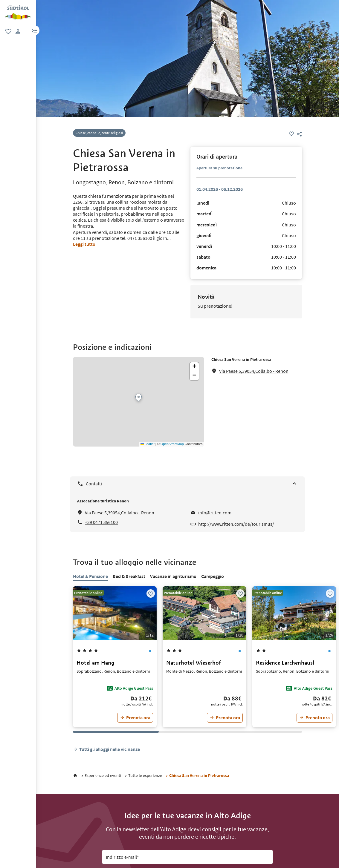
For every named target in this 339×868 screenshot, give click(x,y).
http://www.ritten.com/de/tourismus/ (236, 524)
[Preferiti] (291, 134)
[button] (35, 30)
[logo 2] (18, 3)
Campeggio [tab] (213, 576)
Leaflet (148, 444)
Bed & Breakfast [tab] (129, 576)
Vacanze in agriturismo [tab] (173, 576)
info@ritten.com (215, 513)
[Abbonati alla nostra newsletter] (187, 820)
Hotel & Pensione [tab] (90, 576)
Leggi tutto (84, 244)
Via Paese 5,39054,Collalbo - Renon (254, 371)
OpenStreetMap (172, 444)
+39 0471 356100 (101, 522)
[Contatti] (187, 484)
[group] (18, 10)
